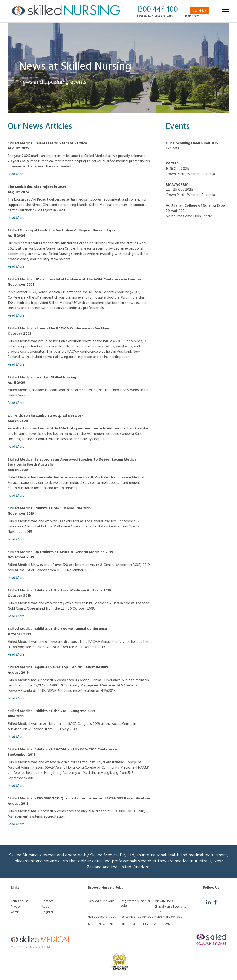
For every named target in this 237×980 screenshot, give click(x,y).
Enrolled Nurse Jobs (101, 901)
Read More (16, 174)
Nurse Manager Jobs (168, 917)
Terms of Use (20, 901)
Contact (47, 901)
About (46, 907)
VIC (156, 924)
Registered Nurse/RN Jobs (135, 904)
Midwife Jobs (164, 901)
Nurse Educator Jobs (102, 917)
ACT (90, 924)
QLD (124, 924)
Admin (15, 912)
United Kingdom (189, 16)
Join (200, 11)
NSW (102, 924)
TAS (145, 924)
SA (133, 924)
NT (112, 924)
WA (167, 924)
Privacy (16, 907)
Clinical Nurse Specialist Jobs (170, 909)
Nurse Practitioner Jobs (137, 917)
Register (47, 912)
